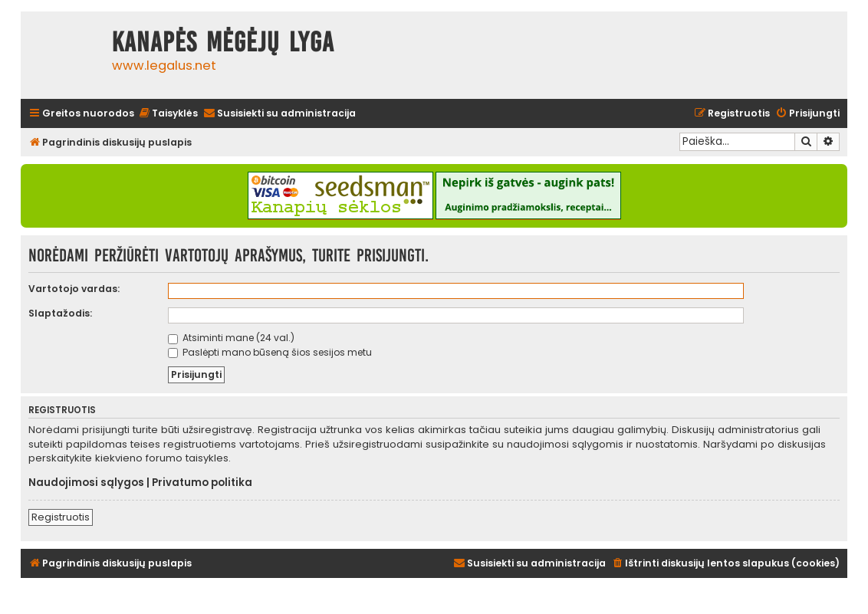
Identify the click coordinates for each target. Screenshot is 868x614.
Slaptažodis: (60, 313)
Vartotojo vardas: (74, 289)
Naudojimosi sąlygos (86, 483)
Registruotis (61, 517)
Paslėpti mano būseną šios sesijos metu (270, 352)
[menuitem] (168, 114)
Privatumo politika (202, 483)
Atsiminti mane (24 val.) (231, 338)
